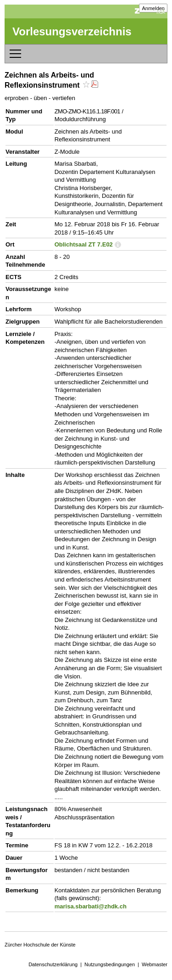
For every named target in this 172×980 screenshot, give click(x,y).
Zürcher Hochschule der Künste (40, 945)
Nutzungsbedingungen (110, 964)
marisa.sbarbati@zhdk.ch (91, 906)
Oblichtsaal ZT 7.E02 (84, 244)
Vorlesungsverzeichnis (72, 31)
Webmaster (155, 964)
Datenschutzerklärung (53, 964)
